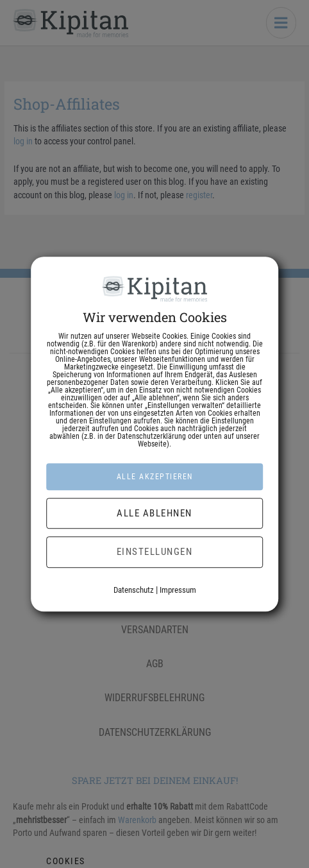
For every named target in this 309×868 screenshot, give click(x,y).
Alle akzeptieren (155, 477)
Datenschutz (134, 590)
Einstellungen (155, 552)
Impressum (178, 590)
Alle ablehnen (154, 513)
